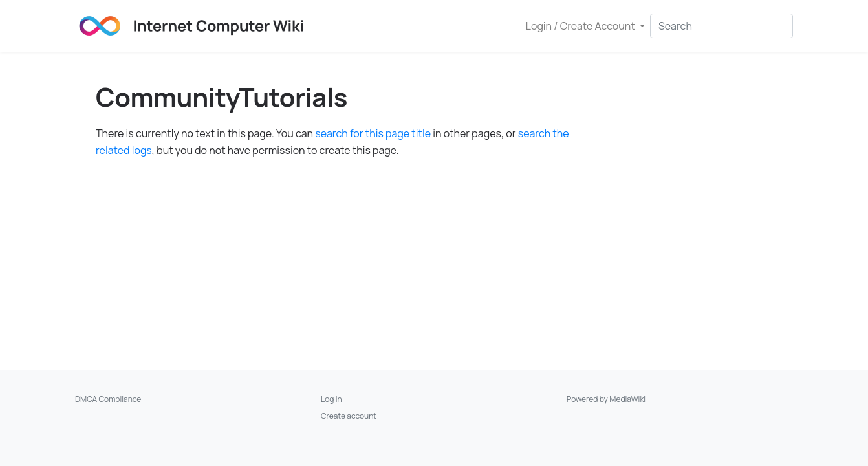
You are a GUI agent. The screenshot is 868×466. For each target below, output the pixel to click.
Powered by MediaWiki (606, 399)
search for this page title (373, 133)
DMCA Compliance (108, 399)
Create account (349, 416)
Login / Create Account (581, 26)
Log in (331, 399)
